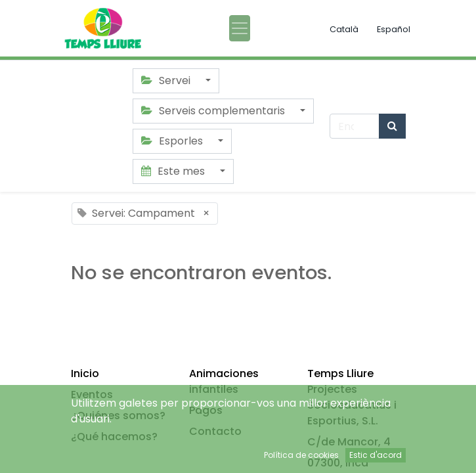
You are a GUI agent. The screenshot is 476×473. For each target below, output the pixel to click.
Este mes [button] (174, 171)
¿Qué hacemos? (114, 437)
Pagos (206, 410)
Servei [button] (167, 80)
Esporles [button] (173, 141)
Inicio (85, 373)
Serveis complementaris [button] (214, 111)
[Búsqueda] (392, 126)
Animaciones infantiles (224, 381)
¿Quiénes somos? (118, 416)
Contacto (215, 431)
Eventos (92, 394)
